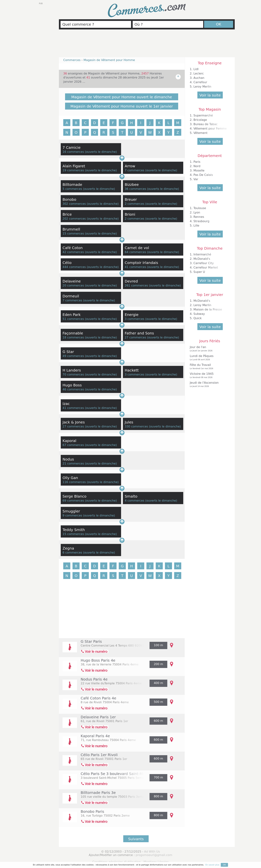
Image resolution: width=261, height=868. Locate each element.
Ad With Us (152, 852)
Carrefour (200, 82)
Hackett (132, 370)
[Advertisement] (147, 45)
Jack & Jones (74, 422)
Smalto (131, 496)
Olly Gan (70, 478)
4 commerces (134, 501)
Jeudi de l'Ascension (209, 384)
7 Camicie (72, 148)
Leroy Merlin (202, 87)
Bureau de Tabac (205, 124)
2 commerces (134, 204)
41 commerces (135, 267)
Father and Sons (139, 333)
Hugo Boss (72, 385)
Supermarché (203, 115)
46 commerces (73, 389)
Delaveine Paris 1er (98, 717)
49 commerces (73, 356)
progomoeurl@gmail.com (154, 855)
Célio (67, 263)
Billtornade (72, 185)
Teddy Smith (74, 530)
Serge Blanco (74, 496)
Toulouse (200, 208)
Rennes (199, 217)
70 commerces (73, 375)
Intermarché (202, 254)
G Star (68, 352)
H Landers (72, 370)
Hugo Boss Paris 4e (98, 660)
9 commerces (72, 515)
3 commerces (134, 319)
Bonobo (69, 199)
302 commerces (74, 204)
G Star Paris (91, 641)
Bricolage (200, 120)
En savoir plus (212, 865)
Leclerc (199, 73)
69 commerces (73, 501)
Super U (199, 272)
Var (196, 179)
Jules (129, 422)
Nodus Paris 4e (94, 679)
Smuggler (71, 511)
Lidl (196, 69)
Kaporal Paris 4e (95, 736)
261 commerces (136, 285)
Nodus (68, 459)
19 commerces (73, 170)
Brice (67, 214)
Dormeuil (71, 296)
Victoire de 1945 (209, 375)
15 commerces (73, 234)
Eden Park (72, 315)
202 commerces (74, 219)
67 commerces (73, 445)
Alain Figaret (74, 166)
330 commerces (136, 426)
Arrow (130, 166)
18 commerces (73, 337)
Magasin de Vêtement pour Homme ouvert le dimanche (122, 97)
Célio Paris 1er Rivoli (99, 755)
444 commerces (74, 267)
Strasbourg (201, 221)
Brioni (130, 214)
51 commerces (73, 319)
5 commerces (72, 189)
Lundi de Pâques (209, 358)
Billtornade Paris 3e (98, 793)
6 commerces (72, 553)
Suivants (136, 839)
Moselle (199, 170)
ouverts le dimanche (101, 152)
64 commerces (135, 252)
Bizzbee (132, 185)
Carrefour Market (206, 268)
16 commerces (73, 152)
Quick (197, 318)
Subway (199, 314)
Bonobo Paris (92, 812)
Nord (197, 166)
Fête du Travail (209, 367)
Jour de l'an (209, 349)
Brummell (71, 229)
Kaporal (69, 441)
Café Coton (73, 248)
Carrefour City (204, 263)
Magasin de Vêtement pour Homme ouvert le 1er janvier (122, 106)
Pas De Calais (203, 175)
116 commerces (74, 482)
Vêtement (200, 133)
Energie (132, 315)
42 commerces (73, 252)
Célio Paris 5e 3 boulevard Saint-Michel (116, 774)
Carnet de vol (137, 248)
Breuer (131, 199)
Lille (196, 226)
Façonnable (73, 333)
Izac (66, 404)
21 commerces (73, 464)
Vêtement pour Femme (210, 129)
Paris (197, 162)
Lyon (197, 212)
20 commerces (73, 285)
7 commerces (134, 170)
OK (219, 24)
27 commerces (135, 337)
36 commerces (135, 189)
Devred (131, 281)
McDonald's (202, 259)
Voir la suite (210, 95)
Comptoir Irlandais (141, 263)
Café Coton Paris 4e (98, 698)
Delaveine (72, 281)
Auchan (199, 78)
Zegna (68, 548)
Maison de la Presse (208, 309)
